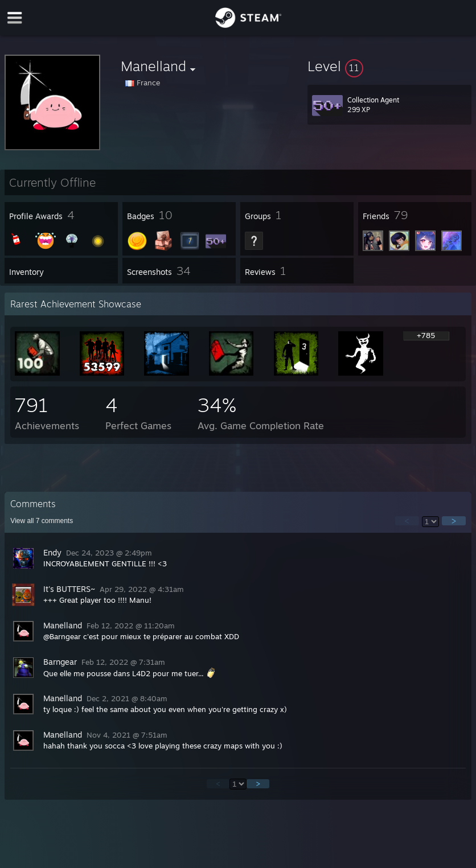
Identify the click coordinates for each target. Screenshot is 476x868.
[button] (389, 66)
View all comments (42, 521)
